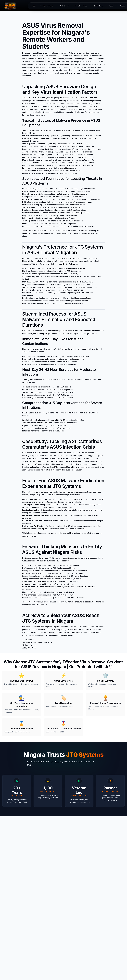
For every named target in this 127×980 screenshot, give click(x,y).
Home (33, 6)
